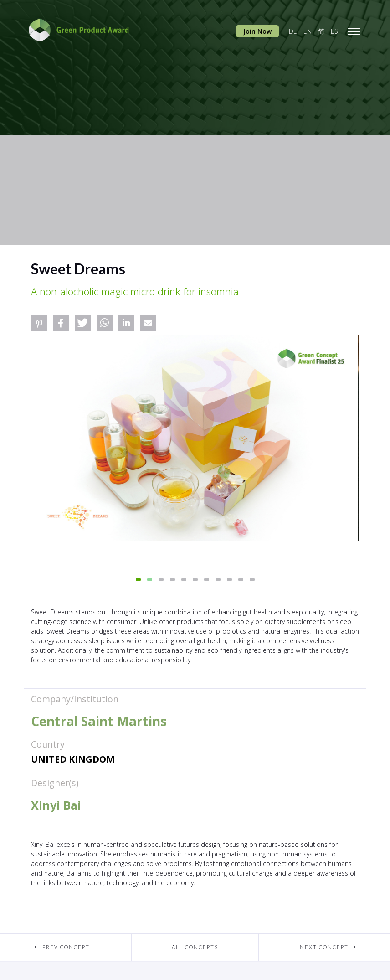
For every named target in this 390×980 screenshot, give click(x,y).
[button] (39, 323)
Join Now (257, 31)
